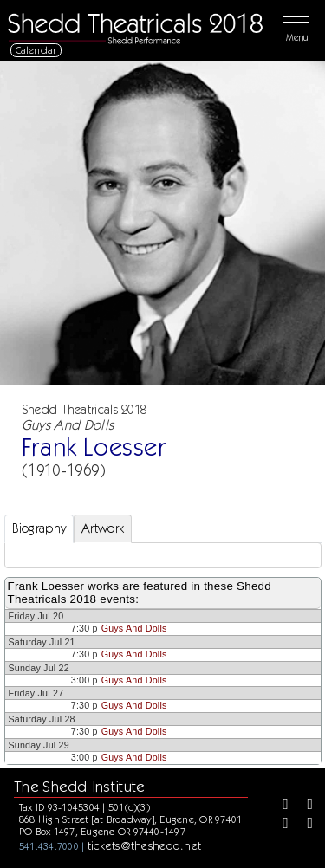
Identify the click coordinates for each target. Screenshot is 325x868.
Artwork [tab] (103, 528)
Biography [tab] (39, 528)
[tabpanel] (163, 555)
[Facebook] (279, 806)
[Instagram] (279, 825)
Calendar (36, 50)
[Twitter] (304, 806)
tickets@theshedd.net (145, 845)
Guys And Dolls (134, 628)
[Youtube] (304, 825)
